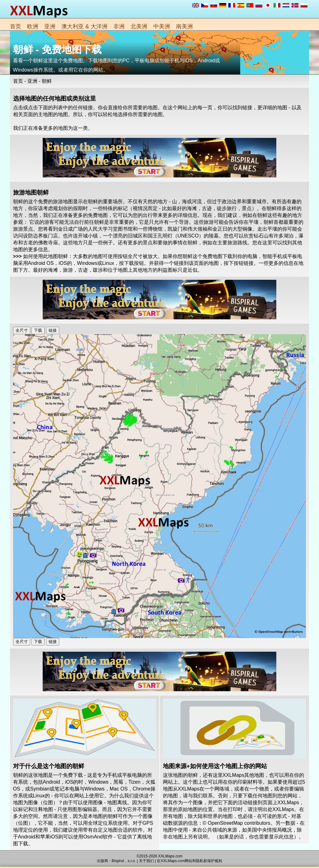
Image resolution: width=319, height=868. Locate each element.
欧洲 (33, 26)
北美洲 (139, 26)
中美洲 (162, 26)
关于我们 (146, 861)
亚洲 (50, 26)
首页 (16, 26)
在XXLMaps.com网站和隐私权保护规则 (189, 861)
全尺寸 (22, 330)
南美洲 (184, 26)
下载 (38, 330)
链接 (53, 330)
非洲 (119, 26)
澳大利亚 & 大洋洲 (84, 26)
